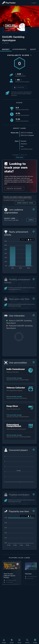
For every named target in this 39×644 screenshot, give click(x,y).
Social (19, 641)
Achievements (19, 49)
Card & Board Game (27, 149)
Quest (12, 641)
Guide (35, 641)
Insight (4, 641)
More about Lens (25, 203)
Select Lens (10, 218)
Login (34, 3)
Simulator (24, 141)
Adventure (24, 144)
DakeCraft (24, 155)
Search (27, 641)
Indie (22, 146)
